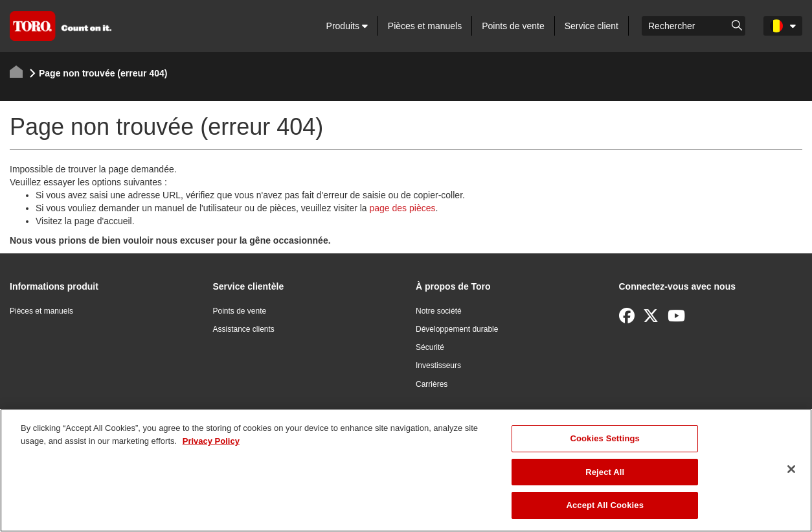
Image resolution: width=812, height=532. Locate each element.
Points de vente (513, 26)
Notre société (439, 311)
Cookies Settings (605, 438)
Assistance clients (244, 329)
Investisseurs (438, 365)
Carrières (432, 384)
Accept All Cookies (605, 505)
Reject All (605, 472)
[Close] (791, 469)
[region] (406, 470)
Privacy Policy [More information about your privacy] (211, 441)
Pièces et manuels (425, 26)
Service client (592, 26)
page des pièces (403, 208)
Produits (347, 26)
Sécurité (430, 347)
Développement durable (457, 329)
